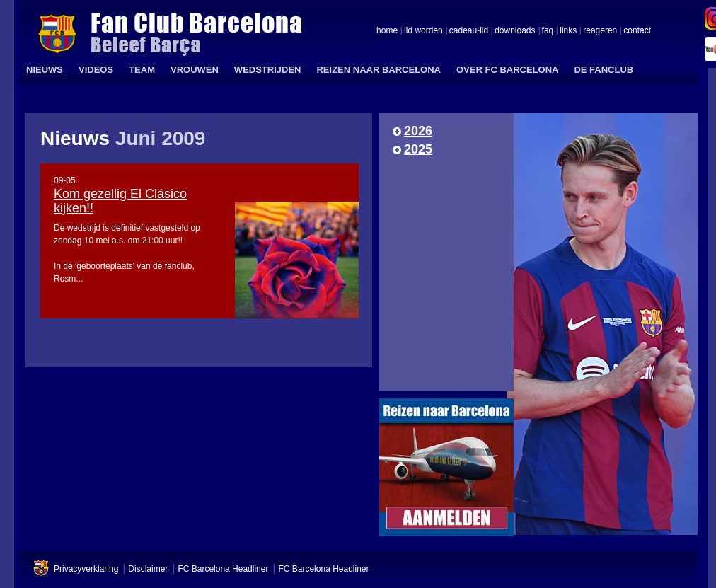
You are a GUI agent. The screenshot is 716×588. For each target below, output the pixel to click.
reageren (600, 31)
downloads (515, 31)
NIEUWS (45, 70)
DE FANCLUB (604, 70)
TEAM (142, 70)
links (568, 31)
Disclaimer (148, 569)
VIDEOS (96, 70)
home (387, 31)
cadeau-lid (469, 31)
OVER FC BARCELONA (507, 70)
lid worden (423, 31)
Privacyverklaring (86, 569)
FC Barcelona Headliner (223, 569)
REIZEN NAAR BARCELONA (379, 70)
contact (637, 31)
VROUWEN (195, 70)
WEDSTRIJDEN (268, 70)
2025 (418, 149)
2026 (418, 131)
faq (548, 31)
